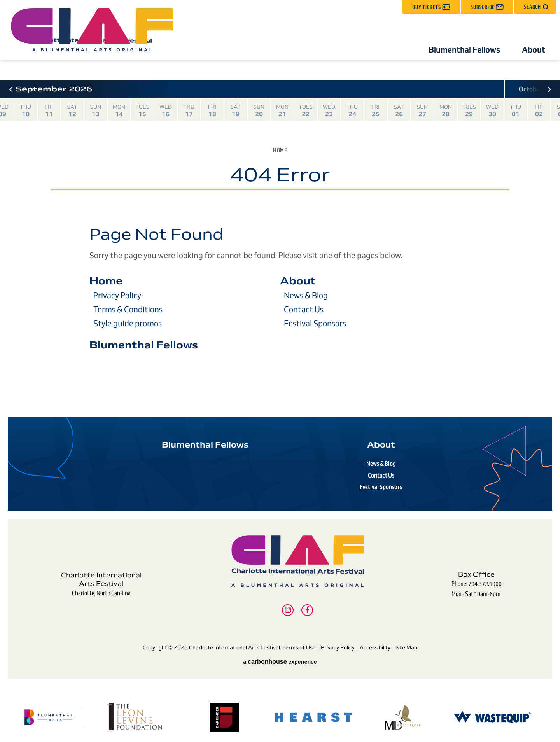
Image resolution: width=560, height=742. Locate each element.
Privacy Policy (117, 296)
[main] (280, 245)
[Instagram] (288, 604)
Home (280, 150)
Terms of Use (299, 640)
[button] (535, 7)
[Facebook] (307, 604)
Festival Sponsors (315, 324)
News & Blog (306, 296)
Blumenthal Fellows (464, 50)
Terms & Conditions (128, 310)
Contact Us (304, 310)
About (534, 50)
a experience (280, 650)
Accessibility (375, 640)
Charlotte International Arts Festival (97, 40)
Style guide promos (128, 324)
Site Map (406, 640)
